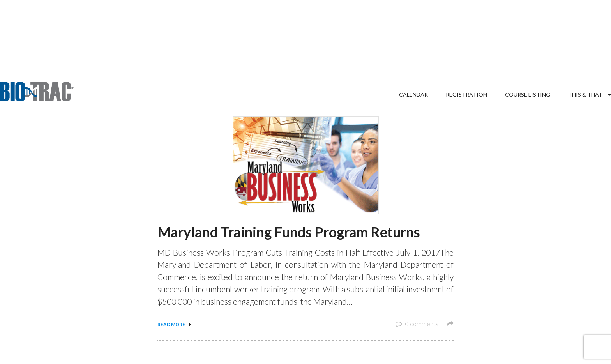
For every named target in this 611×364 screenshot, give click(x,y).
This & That (585, 95)
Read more (171, 324)
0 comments (425, 324)
